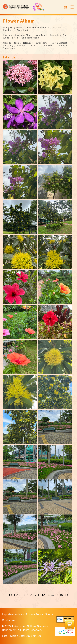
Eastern (57, 27)
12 (43, 595)
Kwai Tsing (42, 43)
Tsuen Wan (46, 45)
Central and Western (37, 27)
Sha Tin (21, 45)
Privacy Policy (35, 614)
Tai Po (33, 45)
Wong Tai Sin (11, 38)
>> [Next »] (67, 595)
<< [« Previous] (10, 595)
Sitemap (50, 614)
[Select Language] (66, 7)
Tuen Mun (62, 45)
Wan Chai (23, 30)
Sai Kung (8, 45)
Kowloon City (23, 35)
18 (57, 595)
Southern (8, 30)
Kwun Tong (40, 35)
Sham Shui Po (58, 35)
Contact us (9, 620)
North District (59, 43)
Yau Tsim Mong (30, 38)
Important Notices (13, 614)
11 (39, 595)
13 (48, 595)
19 (61, 595)
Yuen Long (9, 48)
